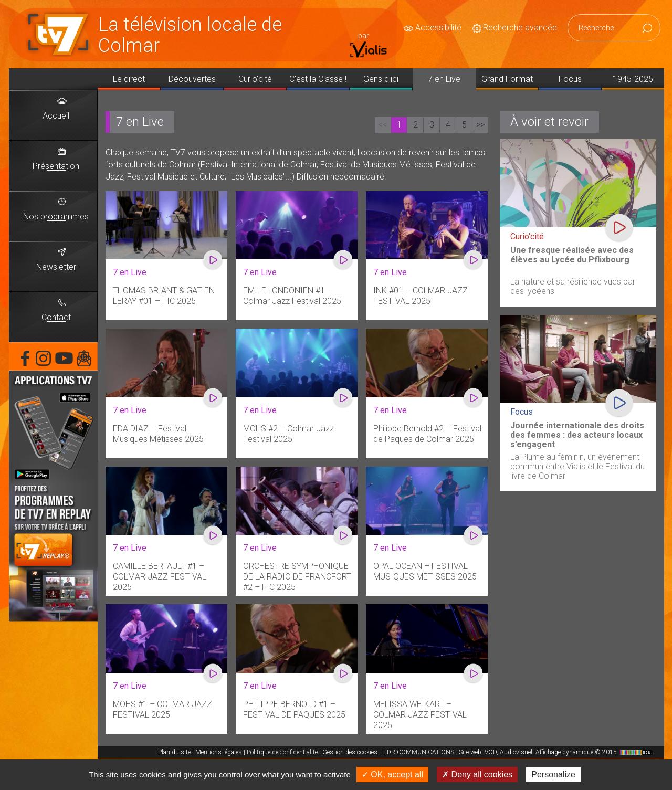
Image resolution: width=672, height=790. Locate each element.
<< (383, 125)
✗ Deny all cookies (477, 775)
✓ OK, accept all (392, 775)
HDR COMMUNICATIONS (519, 752)
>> (480, 125)
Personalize (553, 775)
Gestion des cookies (350, 752)
